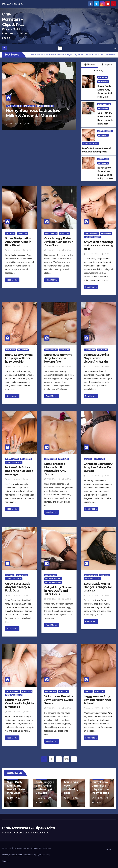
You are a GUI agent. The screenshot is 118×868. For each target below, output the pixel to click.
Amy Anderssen (105, 131)
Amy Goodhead (12, 691)
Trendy (98, 71)
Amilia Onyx (90, 350)
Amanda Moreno (14, 106)
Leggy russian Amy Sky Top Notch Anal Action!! (97, 700)
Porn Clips (103, 82)
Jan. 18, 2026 (15, 124)
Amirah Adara (12, 459)
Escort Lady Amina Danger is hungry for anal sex (98, 587)
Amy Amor (103, 77)
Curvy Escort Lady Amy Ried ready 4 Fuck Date (18, 587)
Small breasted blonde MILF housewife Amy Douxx (55, 469)
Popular (107, 65)
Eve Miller (29, 106)
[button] (115, 48)
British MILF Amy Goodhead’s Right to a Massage (19, 703)
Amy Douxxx (50, 459)
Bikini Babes (22, 575)
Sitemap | (6, 861)
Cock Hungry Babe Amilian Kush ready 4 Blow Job (59, 242)
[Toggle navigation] (60, 48)
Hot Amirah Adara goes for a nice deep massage (19, 471)
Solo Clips (103, 163)
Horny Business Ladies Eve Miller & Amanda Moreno (33, 113)
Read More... (12, 280)
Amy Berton (50, 691)
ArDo (28, 124)
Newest (89, 64)
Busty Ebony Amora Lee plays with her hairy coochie (19, 358)
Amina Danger (91, 575)
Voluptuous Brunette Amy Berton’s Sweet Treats (59, 700)
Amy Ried (10, 575)
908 (66, 759)
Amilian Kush (104, 104)
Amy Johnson (51, 350)
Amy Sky (88, 691)
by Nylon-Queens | (42, 855)
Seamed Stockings (45, 106)
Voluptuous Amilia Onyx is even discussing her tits (96, 358)
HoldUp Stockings (53, 579)
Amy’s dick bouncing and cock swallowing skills (98, 245)
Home (109, 849)
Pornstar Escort (91, 144)
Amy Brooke (51, 575)
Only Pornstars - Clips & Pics (28, 828)
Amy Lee (88, 459)
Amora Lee (103, 159)
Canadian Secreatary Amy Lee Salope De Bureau (98, 467)
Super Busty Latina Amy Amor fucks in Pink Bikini (18, 242)
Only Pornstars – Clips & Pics (13, 19)
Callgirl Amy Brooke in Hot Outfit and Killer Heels (58, 591)
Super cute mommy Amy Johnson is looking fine (58, 358)
